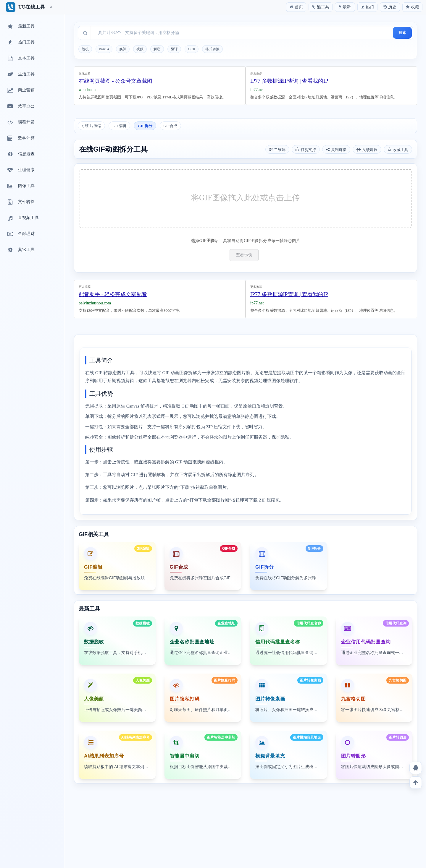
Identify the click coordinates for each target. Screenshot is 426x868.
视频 (140, 49)
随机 (85, 49)
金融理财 (20, 234)
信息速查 (20, 154)
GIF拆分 (145, 126)
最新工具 (20, 27)
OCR (192, 49)
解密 (157, 49)
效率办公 (20, 106)
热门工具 (20, 43)
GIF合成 (171, 126)
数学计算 (20, 138)
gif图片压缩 (91, 126)
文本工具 (20, 59)
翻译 (174, 49)
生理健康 (20, 170)
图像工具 (20, 186)
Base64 (104, 49)
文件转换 (20, 202)
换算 (123, 49)
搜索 (402, 33)
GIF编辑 (119, 126)
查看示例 (244, 255)
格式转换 (212, 49)
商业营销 (20, 90)
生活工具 (20, 74)
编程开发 (20, 122)
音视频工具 (22, 218)
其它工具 (20, 250)
